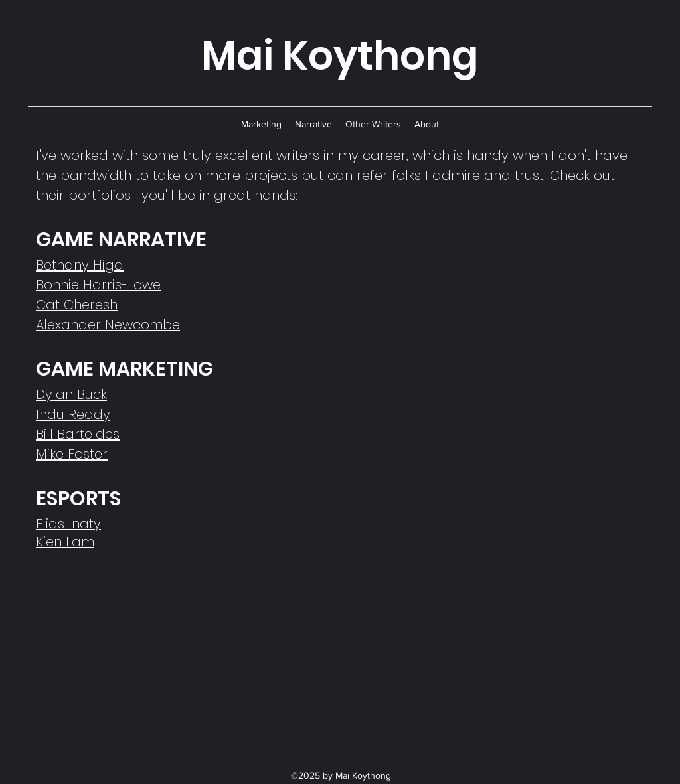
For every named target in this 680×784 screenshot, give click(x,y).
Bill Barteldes (78, 434)
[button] (261, 124)
